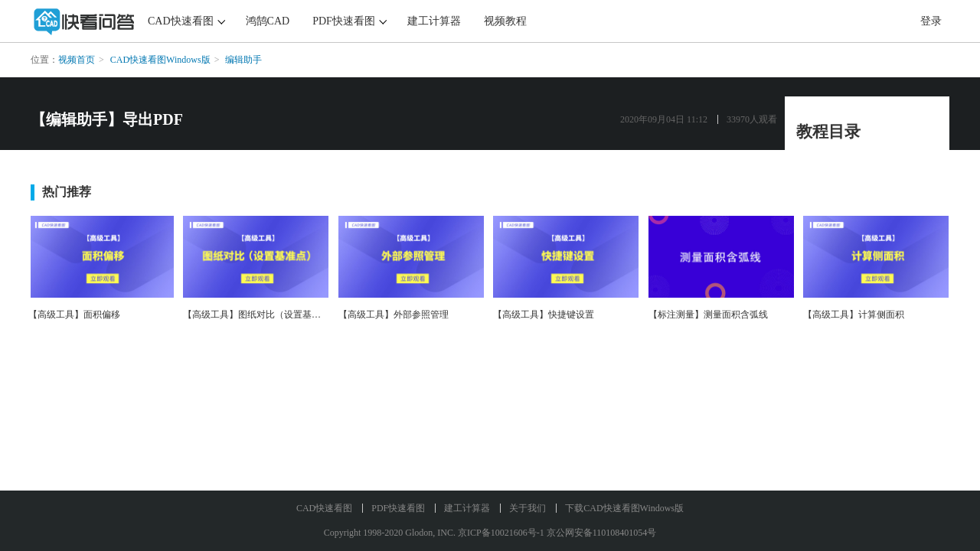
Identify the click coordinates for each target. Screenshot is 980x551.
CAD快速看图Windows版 (160, 60)
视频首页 (77, 60)
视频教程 (505, 21)
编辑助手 (243, 60)
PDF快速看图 (344, 21)
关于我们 (528, 508)
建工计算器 (434, 21)
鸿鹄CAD (268, 21)
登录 (931, 21)
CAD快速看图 (181, 21)
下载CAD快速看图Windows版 (624, 508)
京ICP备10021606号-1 (501, 533)
